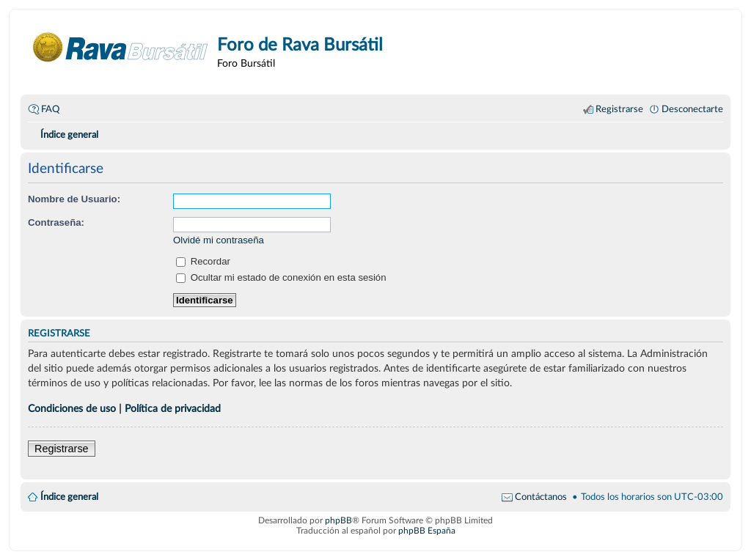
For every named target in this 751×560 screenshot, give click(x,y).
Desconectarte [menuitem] (692, 109)
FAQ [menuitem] (50, 109)
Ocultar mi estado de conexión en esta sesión (281, 277)
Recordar (203, 261)
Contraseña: (56, 222)
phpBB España (427, 531)
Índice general (69, 497)
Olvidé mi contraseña (219, 240)
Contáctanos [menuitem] (541, 497)
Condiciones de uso (72, 409)
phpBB (338, 520)
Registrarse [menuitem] (619, 109)
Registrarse (62, 449)
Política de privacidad (173, 409)
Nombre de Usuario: (74, 199)
